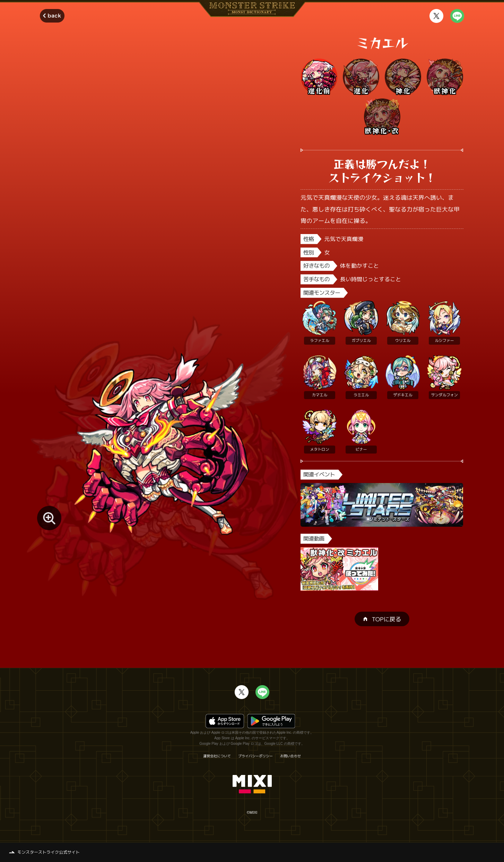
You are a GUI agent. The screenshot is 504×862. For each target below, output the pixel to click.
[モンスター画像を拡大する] (49, 518)
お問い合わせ (290, 756)
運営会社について (217, 756)
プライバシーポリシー (255, 756)
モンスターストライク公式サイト (49, 852)
